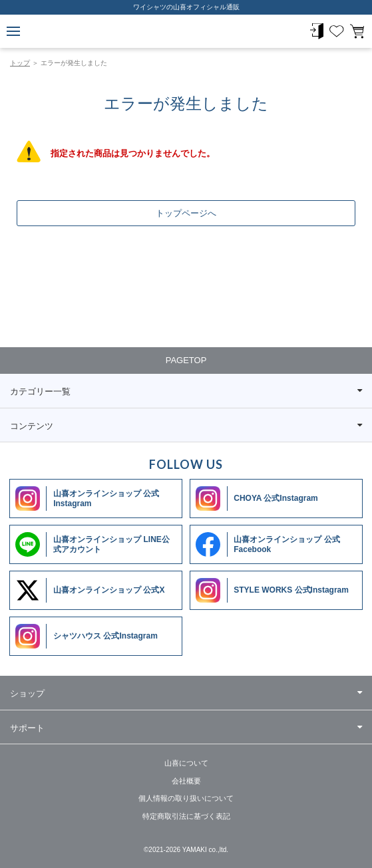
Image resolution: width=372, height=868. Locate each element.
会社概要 (186, 781)
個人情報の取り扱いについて (186, 798)
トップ (20, 63)
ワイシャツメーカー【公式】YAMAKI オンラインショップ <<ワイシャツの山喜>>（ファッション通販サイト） (186, 32)
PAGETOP (186, 360)
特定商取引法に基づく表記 (186, 816)
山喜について (186, 763)
